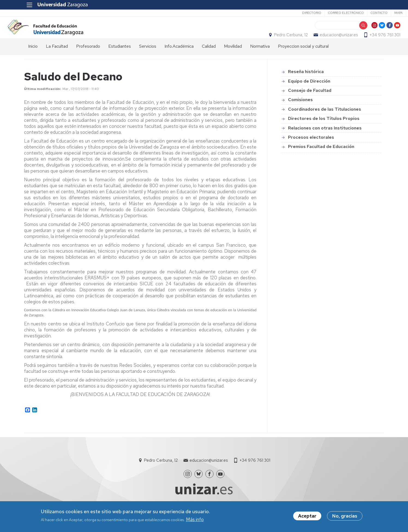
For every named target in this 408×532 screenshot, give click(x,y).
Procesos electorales (311, 150)
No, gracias (345, 516)
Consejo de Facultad (310, 103)
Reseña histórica (306, 84)
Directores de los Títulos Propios (324, 131)
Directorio (290, 13)
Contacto (357, 13)
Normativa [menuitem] (260, 59)
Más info (195, 519)
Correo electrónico (324, 13)
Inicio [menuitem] (33, 59)
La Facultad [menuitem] (57, 59)
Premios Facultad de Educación (321, 159)
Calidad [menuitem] (209, 59)
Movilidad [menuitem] (233, 59)
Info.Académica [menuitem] (179, 59)
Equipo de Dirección (309, 94)
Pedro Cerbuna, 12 (275, 41)
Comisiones (300, 112)
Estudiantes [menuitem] (120, 59)
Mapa (376, 13)
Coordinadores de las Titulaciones (325, 122)
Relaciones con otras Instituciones (325, 140)
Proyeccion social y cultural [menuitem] (303, 59)
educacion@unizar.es (322, 41)
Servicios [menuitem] (148, 59)
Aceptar (307, 516)
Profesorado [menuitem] (88, 59)
